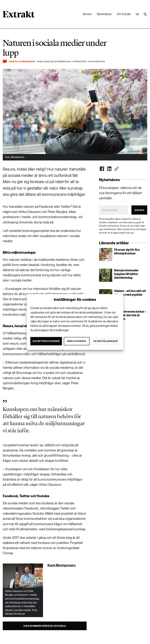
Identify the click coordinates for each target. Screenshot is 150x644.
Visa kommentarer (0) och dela (45, 626)
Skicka (139, 210)
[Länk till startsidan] (19, 15)
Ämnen (87, 14)
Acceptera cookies (46, 341)
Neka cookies (77, 341)
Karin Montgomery (62, 565)
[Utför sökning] (145, 14)
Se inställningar (106, 341)
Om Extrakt (124, 14)
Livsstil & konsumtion (22, 62)
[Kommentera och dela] (5, 62)
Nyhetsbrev (104, 14)
